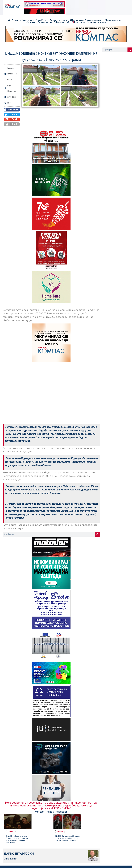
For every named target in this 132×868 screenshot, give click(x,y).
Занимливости (45, 22)
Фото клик (32, 22)
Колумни (102, 22)
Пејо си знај (59, 22)
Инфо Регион (42, 20)
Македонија (28, 20)
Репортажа (80, 22)
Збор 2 (70, 22)
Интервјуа (91, 22)
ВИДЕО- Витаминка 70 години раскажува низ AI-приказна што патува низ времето (88, 823)
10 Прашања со (76, 20)
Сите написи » (11, 847)
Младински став (114, 20)
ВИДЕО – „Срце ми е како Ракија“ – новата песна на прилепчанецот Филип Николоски (39, 823)
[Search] (98, 534)
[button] (12, 110)
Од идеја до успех (58, 20)
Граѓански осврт (94, 20)
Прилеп (10, 68)
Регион (16, 20)
